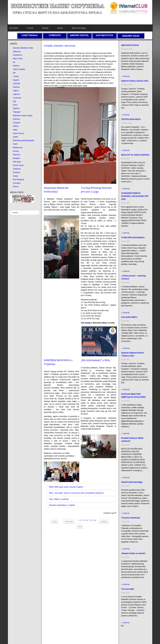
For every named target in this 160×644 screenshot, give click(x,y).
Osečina (16, 87)
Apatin (16, 137)
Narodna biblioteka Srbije (23, 48)
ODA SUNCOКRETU (129, 317)
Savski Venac (18, 165)
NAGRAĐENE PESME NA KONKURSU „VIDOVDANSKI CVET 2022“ (135, 196)
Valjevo (16, 91)
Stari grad (17, 162)
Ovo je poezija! (128, 589)
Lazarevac (17, 98)
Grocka (16, 151)
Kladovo (16, 66)
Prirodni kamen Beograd (130, 637)
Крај (80, 526)
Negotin (16, 80)
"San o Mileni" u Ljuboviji (58, 499)
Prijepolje (17, 112)
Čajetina (16, 108)
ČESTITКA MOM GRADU (131, 119)
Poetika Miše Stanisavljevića (133, 237)
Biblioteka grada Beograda (24, 140)
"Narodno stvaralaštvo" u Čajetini (62, 505)
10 (95, 520)
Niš (14, 73)
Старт (54, 521)
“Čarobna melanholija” (131, 518)
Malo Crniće (18, 59)
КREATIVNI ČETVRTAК (130, 45)
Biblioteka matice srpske (23, 116)
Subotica (16, 119)
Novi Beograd (18, 180)
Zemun (16, 187)
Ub (14, 62)
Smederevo (18, 55)
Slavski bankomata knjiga (132, 482)
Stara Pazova (18, 133)
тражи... (10, 210)
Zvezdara (17, 183)
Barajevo (16, 158)
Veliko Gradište (19, 69)
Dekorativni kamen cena (130, 634)
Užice (15, 105)
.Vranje (16, 76)
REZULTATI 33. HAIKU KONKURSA (135, 155)
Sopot (15, 144)
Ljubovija (16, 83)
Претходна (69, 521)
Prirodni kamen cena (129, 631)
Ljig (14, 101)
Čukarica (16, 172)
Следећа (104, 521)
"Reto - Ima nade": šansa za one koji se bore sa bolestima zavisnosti (76, 493)
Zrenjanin (17, 123)
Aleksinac (17, 52)
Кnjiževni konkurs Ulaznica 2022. (135, 81)
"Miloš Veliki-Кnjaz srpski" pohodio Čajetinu (66, 487)
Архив (60, 28)
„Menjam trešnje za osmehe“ (133, 553)
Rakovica (17, 155)
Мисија (45, 28)
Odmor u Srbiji (127, 640)
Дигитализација (79, 28)
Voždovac (17, 169)
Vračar (16, 176)
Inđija (15, 130)
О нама (30, 28)
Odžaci (16, 126)
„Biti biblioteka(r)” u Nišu (96, 360)
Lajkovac (16, 94)
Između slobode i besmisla (60, 46)
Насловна (14, 28)
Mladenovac (18, 148)
